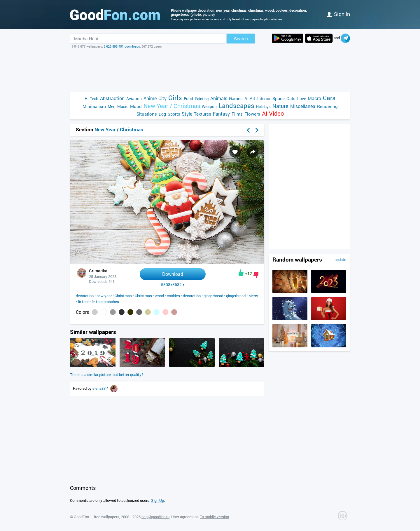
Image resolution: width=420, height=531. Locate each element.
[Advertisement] (210, 70)
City (162, 98)
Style (187, 114)
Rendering (327, 106)
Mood (136, 106)
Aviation (134, 99)
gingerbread (213, 296)
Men (112, 106)
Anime (150, 98)
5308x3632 (173, 285)
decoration (85, 296)
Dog (162, 114)
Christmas (123, 296)
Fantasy (221, 114)
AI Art (250, 98)
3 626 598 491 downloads (122, 46)
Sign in (338, 14)
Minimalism (94, 106)
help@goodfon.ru (155, 517)
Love (302, 99)
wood (159, 296)
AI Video (273, 113)
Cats (291, 98)
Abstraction (112, 98)
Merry (253, 296)
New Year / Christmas (172, 106)
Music (123, 106)
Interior (264, 99)
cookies (173, 296)
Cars (329, 98)
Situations (147, 114)
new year (104, 296)
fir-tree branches (105, 302)
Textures (203, 114)
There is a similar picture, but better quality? (107, 375)
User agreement (185, 517)
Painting (202, 99)
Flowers (252, 114)
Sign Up (157, 500)
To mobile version (214, 517)
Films (237, 114)
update (340, 260)
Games (236, 98)
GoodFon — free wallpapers (97, 517)
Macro (314, 98)
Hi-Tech (91, 99)
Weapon (209, 106)
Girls (175, 98)
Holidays (263, 107)
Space (279, 98)
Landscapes (236, 106)
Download (173, 274)
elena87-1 (101, 388)
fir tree (83, 302)
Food (188, 99)
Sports (174, 114)
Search (241, 39)
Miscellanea (303, 106)
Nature (280, 106)
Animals (219, 98)
